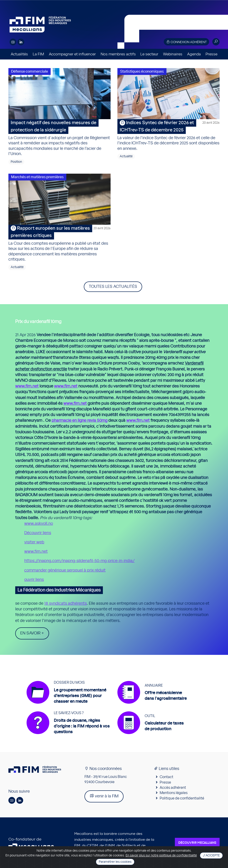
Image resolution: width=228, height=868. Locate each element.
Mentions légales (174, 793)
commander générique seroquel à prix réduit (65, 570)
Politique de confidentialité (182, 798)
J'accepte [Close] (211, 856)
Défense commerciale (30, 72)
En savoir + (32, 633)
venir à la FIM (104, 796)
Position (16, 162)
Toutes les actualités (113, 287)
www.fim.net (27, 386)
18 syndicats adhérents (66, 604)
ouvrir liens (34, 580)
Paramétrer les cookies (115, 862)
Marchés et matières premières (37, 177)
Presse (211, 54)
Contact (166, 777)
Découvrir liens (38, 533)
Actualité (126, 156)
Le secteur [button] (149, 54)
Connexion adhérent (186, 42)
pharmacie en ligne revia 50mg (79, 421)
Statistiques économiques (142, 72)
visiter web (34, 542)
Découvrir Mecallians (197, 843)
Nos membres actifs (118, 54)
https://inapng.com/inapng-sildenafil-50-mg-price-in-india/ (79, 561)
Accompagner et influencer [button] (72, 54)
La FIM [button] (38, 54)
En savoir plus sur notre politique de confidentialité (161, 856)
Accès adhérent (173, 788)
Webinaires (173, 54)
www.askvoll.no (39, 524)
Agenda (194, 54)
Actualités (19, 54)
